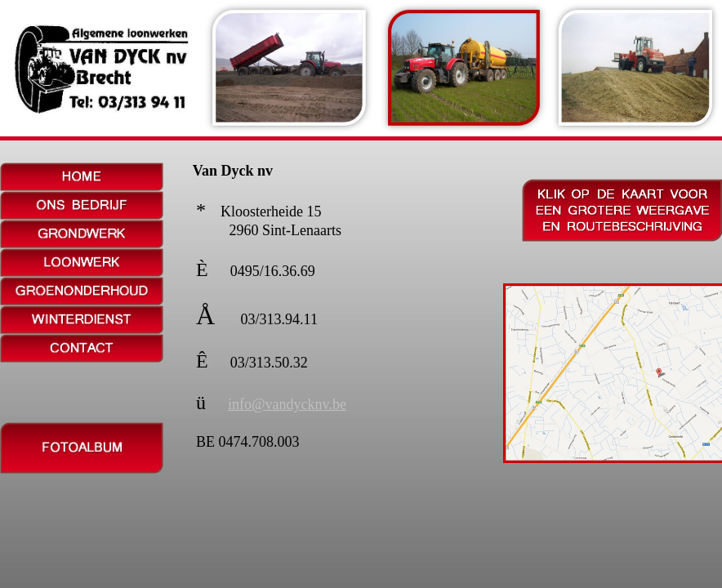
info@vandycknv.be (287, 404)
